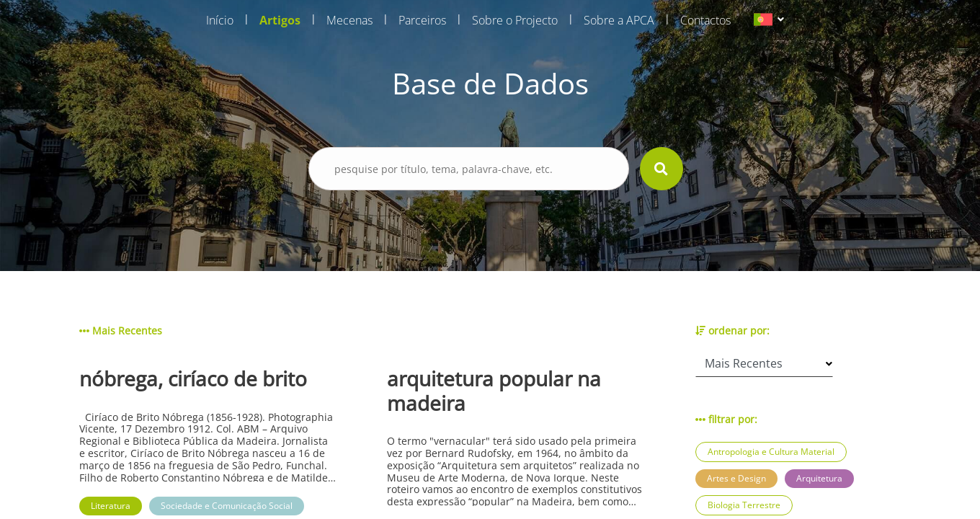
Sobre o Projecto (515, 20)
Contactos (705, 20)
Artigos (280, 20)
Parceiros (422, 20)
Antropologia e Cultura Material (771, 452)
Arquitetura (819, 478)
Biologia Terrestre (744, 505)
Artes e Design (736, 478)
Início (220, 20)
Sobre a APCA (619, 20)
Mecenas (349, 20)
